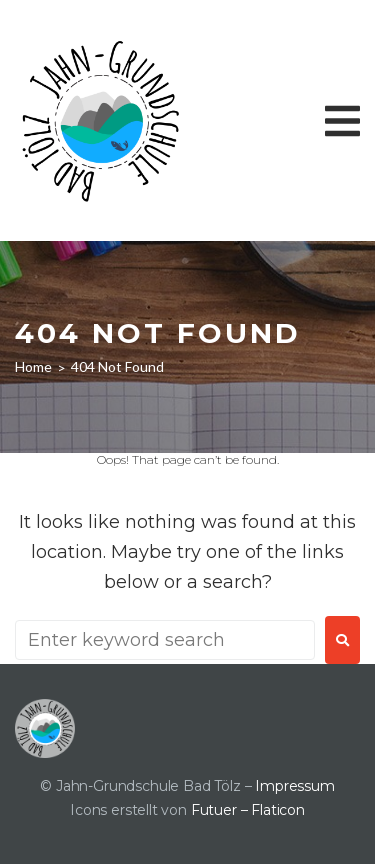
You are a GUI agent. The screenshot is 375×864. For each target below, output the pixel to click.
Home (33, 366)
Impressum (294, 786)
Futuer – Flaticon (248, 810)
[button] (342, 121)
